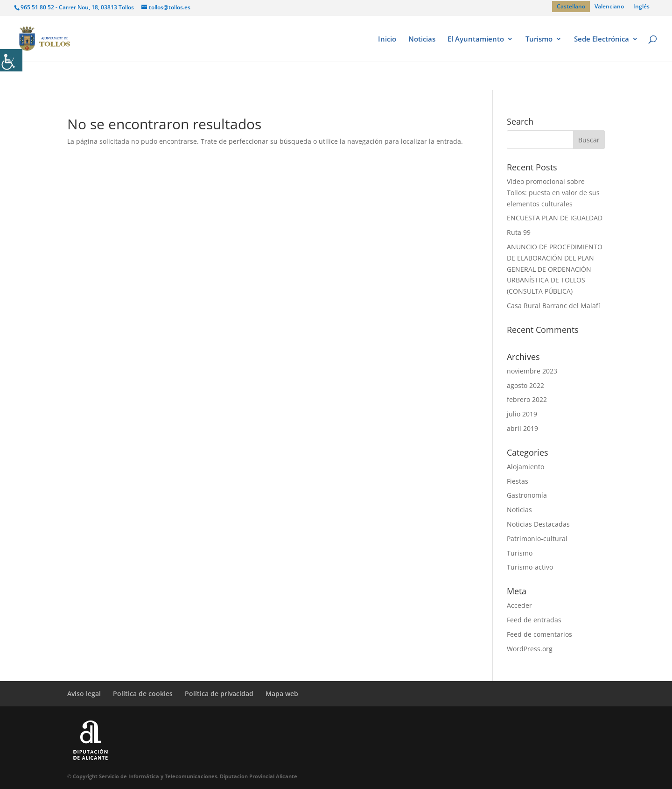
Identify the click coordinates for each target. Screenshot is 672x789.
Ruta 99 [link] (519, 232)
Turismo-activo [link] (530, 567)
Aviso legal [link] (84, 694)
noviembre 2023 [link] (532, 371)
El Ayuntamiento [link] (476, 39)
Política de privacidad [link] (219, 694)
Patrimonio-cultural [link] (537, 539)
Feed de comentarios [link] (539, 634)
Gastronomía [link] (527, 495)
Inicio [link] (387, 39)
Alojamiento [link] (525, 467)
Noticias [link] (422, 39)
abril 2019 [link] (522, 428)
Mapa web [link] (282, 694)
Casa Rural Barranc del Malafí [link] (553, 306)
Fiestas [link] (518, 481)
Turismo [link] (539, 39)
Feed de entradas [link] (534, 620)
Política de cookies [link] (143, 694)
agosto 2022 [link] (525, 385)
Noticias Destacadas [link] (538, 524)
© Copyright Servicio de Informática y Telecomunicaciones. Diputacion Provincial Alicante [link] (182, 776)
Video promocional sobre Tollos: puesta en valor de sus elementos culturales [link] (553, 193)
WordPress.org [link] (530, 649)
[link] (11, 60)
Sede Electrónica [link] (602, 39)
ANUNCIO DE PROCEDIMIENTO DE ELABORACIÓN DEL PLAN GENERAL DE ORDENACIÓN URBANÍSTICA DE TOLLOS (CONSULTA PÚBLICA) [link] (555, 269)
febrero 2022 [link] (527, 399)
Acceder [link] (519, 605)
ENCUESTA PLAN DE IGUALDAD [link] (555, 218)
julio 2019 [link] (522, 414)
